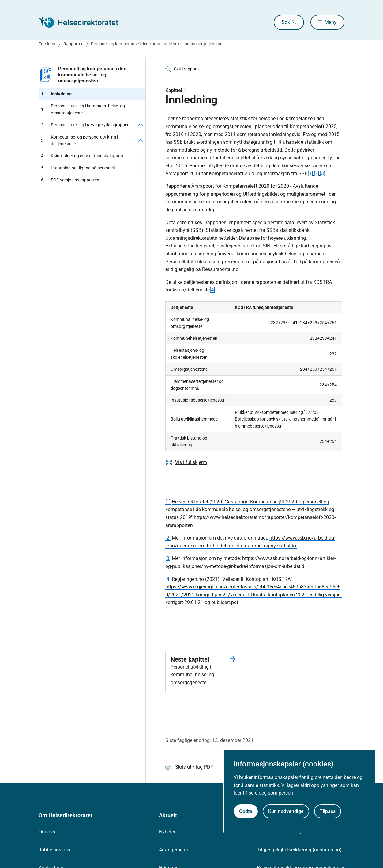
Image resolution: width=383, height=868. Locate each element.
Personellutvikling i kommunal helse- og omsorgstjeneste (83, 109)
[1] (310, 174)
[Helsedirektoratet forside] (83, 22)
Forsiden (47, 44)
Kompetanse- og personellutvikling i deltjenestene (79, 140)
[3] (323, 174)
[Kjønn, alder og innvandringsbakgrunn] (141, 156)
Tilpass (328, 811)
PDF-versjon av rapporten (70, 180)
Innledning (56, 94)
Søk (284, 22)
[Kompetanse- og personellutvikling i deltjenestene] (141, 141)
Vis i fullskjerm (186, 462)
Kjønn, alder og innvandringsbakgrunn (82, 156)
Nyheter (167, 832)
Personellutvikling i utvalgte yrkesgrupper (85, 125)
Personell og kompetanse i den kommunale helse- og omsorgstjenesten (158, 44)
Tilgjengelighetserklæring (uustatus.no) (299, 850)
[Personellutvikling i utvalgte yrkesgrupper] (141, 125)
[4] (212, 290)
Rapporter (73, 44)
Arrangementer (175, 850)
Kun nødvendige (286, 811)
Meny (330, 22)
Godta (246, 811)
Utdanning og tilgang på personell (78, 168)
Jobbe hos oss (54, 850)
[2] (316, 174)
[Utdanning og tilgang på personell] (141, 168)
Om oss (47, 832)
